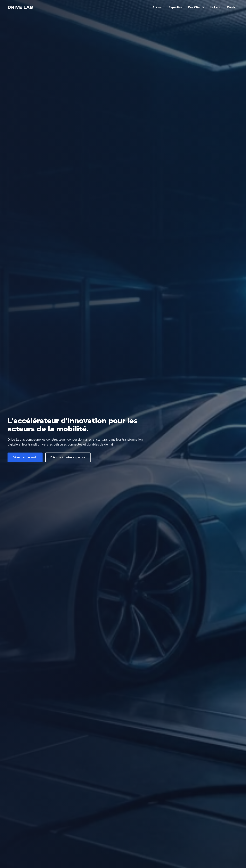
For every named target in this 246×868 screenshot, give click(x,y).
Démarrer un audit (25, 457)
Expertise (176, 7)
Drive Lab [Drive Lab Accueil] (20, 7)
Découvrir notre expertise (68, 457)
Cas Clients (196, 7)
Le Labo (216, 7)
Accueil (158, 7)
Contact (233, 7)
